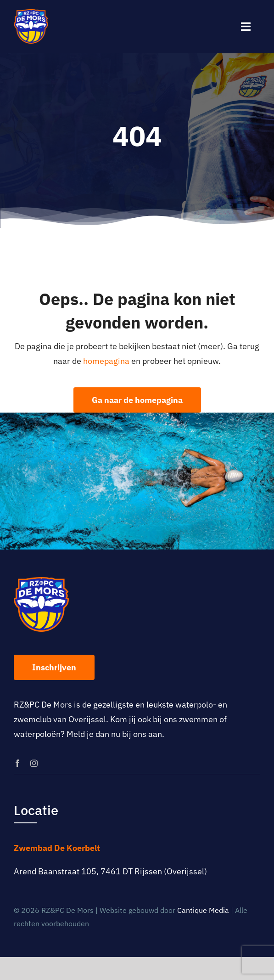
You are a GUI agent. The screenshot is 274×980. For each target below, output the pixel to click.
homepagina (106, 361)
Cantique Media (203, 910)
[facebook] (17, 763)
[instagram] (34, 763)
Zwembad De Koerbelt (57, 848)
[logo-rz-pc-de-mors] (31, 13)
